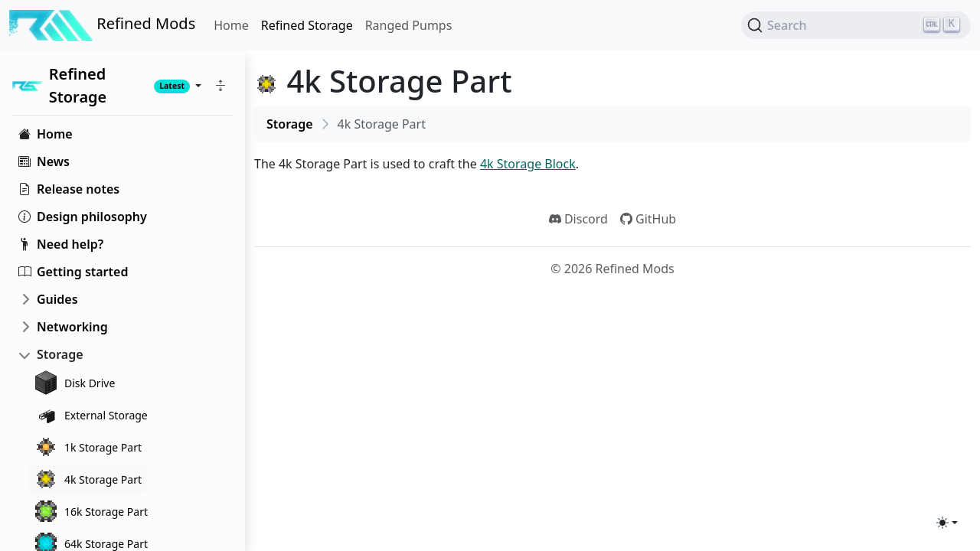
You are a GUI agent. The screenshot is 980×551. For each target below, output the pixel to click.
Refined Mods (102, 25)
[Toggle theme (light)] (947, 523)
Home (231, 25)
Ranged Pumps (409, 25)
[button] (220, 86)
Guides (57, 299)
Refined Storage (307, 25)
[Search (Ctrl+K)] (856, 25)
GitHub (648, 219)
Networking (72, 327)
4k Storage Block (528, 164)
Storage (60, 354)
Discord (578, 219)
